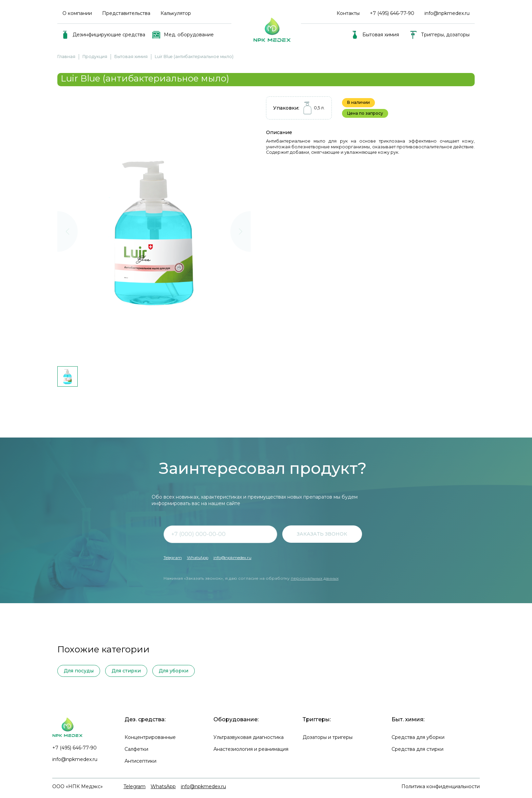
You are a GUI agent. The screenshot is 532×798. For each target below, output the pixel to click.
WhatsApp (198, 558)
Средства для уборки (418, 737)
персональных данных (315, 578)
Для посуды (79, 671)
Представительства (126, 13)
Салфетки (136, 749)
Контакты (348, 13)
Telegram (173, 558)
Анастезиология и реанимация (251, 749)
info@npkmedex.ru (447, 13)
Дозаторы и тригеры (328, 737)
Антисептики (140, 761)
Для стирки (126, 671)
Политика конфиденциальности (441, 786)
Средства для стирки (417, 749)
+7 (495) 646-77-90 (74, 748)
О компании (77, 13)
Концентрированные (150, 737)
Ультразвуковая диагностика (249, 737)
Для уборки (174, 671)
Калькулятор (176, 13)
